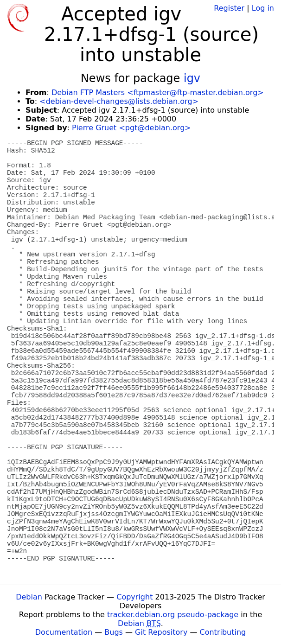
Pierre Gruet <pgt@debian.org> (131, 128)
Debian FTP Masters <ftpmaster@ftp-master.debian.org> (158, 92)
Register (229, 8)
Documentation (64, 632)
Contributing (223, 632)
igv (192, 78)
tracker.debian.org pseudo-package (173, 615)
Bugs (114, 632)
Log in (263, 8)
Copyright (134, 597)
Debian (29, 597)
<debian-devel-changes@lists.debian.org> (119, 101)
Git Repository (161, 632)
